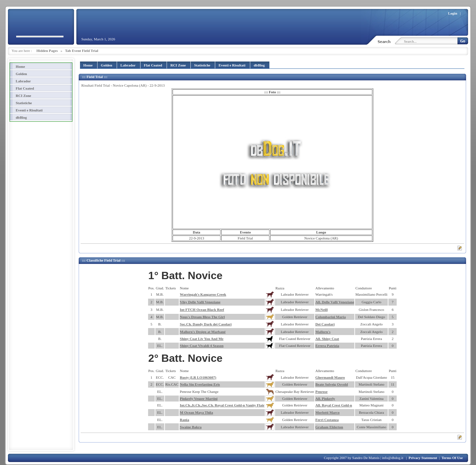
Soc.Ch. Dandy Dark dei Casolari (206, 324)
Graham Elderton (329, 427)
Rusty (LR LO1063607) (198, 377)
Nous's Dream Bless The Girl (202, 317)
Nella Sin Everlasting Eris (200, 384)
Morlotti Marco (327, 412)
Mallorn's (323, 332)
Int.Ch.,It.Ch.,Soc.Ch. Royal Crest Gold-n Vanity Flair (222, 405)
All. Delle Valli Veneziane (335, 302)
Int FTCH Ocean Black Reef (202, 310)
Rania (184, 420)
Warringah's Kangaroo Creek (203, 294)
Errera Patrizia (327, 346)
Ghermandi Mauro (330, 377)
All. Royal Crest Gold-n (334, 405)
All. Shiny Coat (327, 339)
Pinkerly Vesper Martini (199, 399)
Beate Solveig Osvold (332, 384)
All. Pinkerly (325, 399)
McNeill (321, 310)
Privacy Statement (423, 458)
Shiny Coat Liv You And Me (202, 339)
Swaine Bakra (191, 427)
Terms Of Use (452, 458)
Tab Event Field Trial (82, 51)
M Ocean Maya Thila (196, 412)
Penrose (321, 392)
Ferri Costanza (327, 420)
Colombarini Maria (331, 317)
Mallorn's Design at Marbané (203, 332)
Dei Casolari (325, 324)
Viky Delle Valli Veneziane (200, 302)
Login (453, 13)
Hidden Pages (47, 51)
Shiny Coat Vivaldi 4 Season (202, 346)
